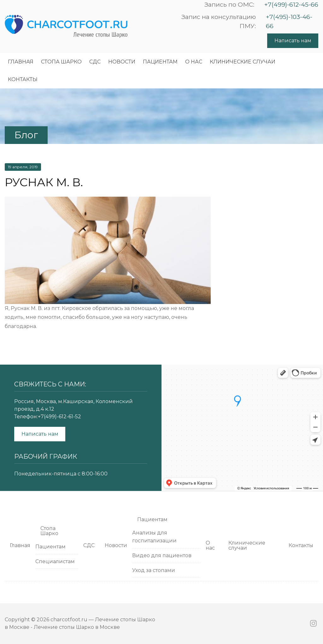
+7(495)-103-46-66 (289, 21)
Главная (21, 62)
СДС (95, 62)
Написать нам (293, 41)
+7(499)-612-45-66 (291, 4)
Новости (122, 62)
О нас (194, 62)
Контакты (23, 79)
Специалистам (55, 561)
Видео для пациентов (162, 555)
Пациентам (160, 62)
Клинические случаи (243, 62)
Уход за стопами (154, 570)
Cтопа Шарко (61, 62)
